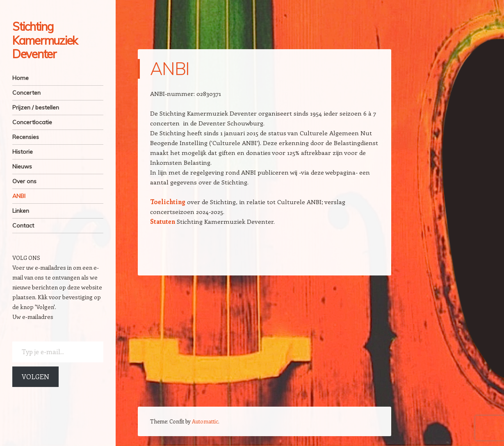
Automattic (205, 421)
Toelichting (168, 202)
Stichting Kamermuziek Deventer (45, 40)
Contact (23, 225)
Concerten (26, 93)
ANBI (19, 196)
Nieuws (22, 166)
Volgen (35, 377)
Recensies (26, 137)
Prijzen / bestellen (36, 107)
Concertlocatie (32, 122)
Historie (23, 152)
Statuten (163, 221)
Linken (21, 211)
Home (21, 78)
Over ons (24, 181)
